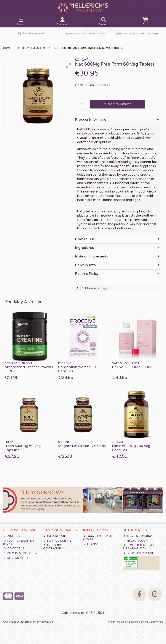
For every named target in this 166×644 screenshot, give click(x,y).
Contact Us (14, 548)
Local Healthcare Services (97, 537)
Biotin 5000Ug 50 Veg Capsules (23, 448)
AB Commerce (154, 622)
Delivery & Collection (21, 553)
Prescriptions (55, 536)
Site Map (91, 544)
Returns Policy (16, 558)
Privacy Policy (135, 541)
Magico (121, 622)
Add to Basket (115, 104)
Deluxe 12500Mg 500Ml (132, 367)
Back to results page (93, 288)
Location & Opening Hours (19, 542)
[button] (69, 65)
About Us (12, 536)
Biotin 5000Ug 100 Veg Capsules (131, 448)
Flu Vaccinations (58, 541)
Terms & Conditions (139, 536)
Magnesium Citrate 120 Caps (82, 446)
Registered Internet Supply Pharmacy (138, 547)
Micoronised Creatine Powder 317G (29, 369)
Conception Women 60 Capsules (77, 369)
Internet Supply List (138, 553)
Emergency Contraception (54, 547)
